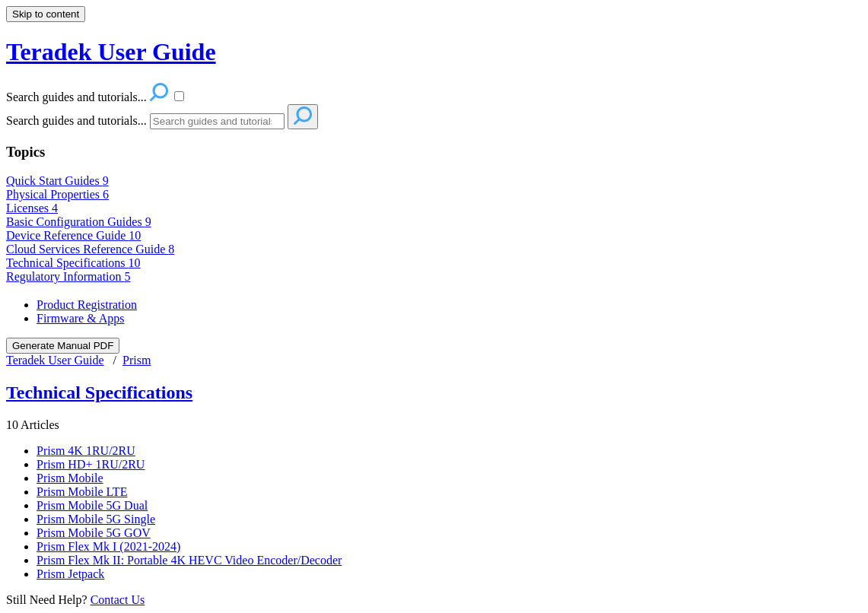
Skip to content (46, 14)
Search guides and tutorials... (76, 121)
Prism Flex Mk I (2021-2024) (108, 546)
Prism (137, 360)
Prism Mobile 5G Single (96, 519)
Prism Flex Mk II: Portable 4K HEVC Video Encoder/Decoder (189, 560)
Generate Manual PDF (63, 346)
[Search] (217, 121)
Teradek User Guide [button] (111, 52)
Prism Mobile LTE (82, 492)
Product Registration (87, 305)
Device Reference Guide (73, 235)
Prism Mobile (70, 478)
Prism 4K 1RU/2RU (86, 451)
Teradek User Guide (55, 360)
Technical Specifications (73, 263)
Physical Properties (57, 194)
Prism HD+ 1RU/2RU (91, 464)
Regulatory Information (68, 276)
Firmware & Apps (81, 318)
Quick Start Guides (57, 181)
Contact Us (118, 600)
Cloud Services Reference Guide (90, 249)
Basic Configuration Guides (79, 222)
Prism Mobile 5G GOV (94, 533)
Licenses (32, 208)
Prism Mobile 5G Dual (92, 505)
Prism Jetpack (70, 574)
